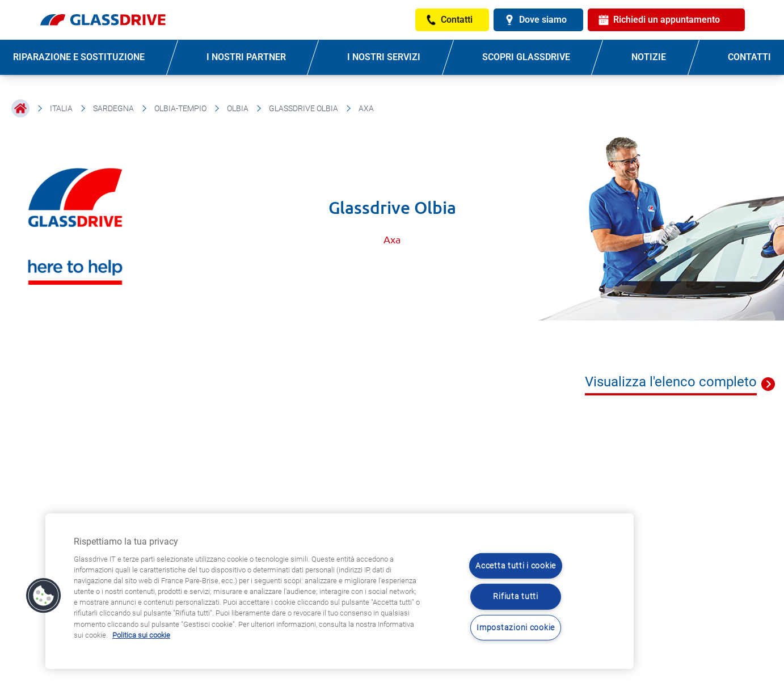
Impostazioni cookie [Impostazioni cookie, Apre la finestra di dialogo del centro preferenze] (516, 628)
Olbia (238, 108)
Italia (61, 108)
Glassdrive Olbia (304, 108)
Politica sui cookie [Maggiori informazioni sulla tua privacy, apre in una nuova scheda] (141, 635)
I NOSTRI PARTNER (246, 57)
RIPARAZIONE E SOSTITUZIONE (79, 57)
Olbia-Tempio (180, 108)
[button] (44, 596)
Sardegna (113, 108)
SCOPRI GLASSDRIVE (526, 57)
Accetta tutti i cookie (516, 566)
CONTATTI (749, 57)
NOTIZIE (649, 57)
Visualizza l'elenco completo (671, 382)
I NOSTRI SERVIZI (384, 57)
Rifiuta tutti (515, 597)
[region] (340, 591)
